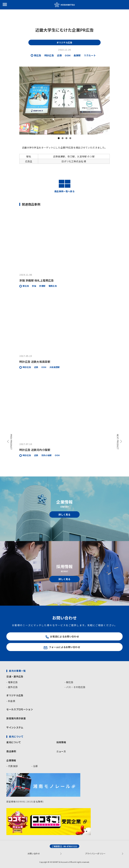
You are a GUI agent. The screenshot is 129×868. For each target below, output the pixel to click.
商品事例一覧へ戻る (64, 186)
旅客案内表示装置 (16, 718)
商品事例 (11, 751)
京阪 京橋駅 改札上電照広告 (36, 280)
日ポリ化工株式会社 (72, 161)
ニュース (61, 751)
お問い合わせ (34, 853)
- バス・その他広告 (75, 687)
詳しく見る (64, 514)
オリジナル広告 (15, 695)
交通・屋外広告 (15, 676)
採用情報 (61, 742)
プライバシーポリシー (95, 853)
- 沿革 (35, 766)
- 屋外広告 (12, 687)
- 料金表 (11, 701)
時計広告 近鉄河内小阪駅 (35, 450)
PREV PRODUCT (11, 442)
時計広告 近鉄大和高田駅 (35, 362)
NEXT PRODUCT (118, 442)
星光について (14, 742)
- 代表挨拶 (12, 766)
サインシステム (15, 727)
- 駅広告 (69, 682)
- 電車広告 (12, 682)
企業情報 (11, 760)
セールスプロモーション (20, 709)
